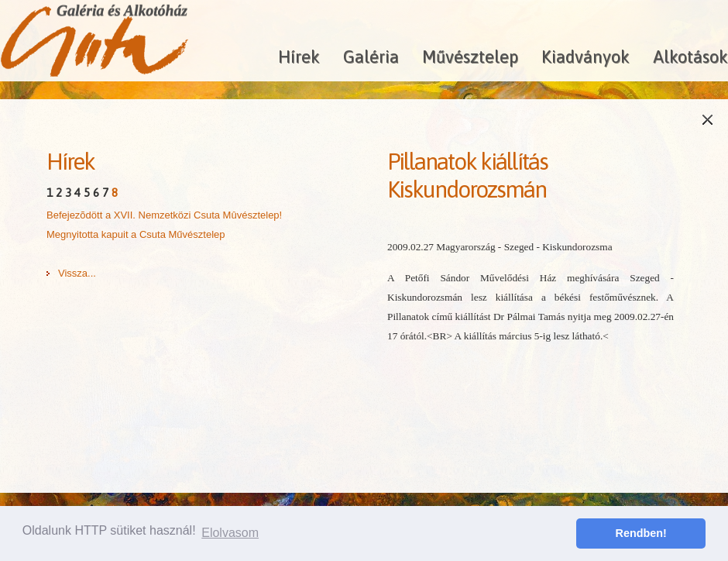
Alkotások (690, 57)
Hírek (299, 57)
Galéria (371, 57)
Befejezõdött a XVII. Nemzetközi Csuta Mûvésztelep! (164, 215)
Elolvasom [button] (230, 533)
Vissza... (77, 273)
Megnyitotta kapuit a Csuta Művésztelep (136, 234)
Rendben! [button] (641, 533)
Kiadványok (585, 57)
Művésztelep (470, 57)
